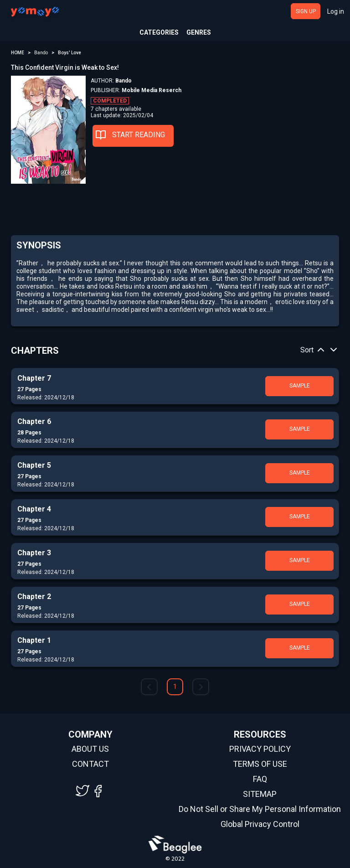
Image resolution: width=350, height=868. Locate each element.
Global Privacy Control (260, 824)
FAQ (260, 779)
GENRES (199, 32)
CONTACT (90, 764)
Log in (336, 11)
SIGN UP (306, 11)
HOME (18, 53)
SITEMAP (260, 794)
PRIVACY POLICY (260, 749)
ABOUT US (90, 749)
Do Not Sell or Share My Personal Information (260, 809)
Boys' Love (69, 53)
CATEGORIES (159, 32)
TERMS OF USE (260, 764)
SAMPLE (300, 386)
